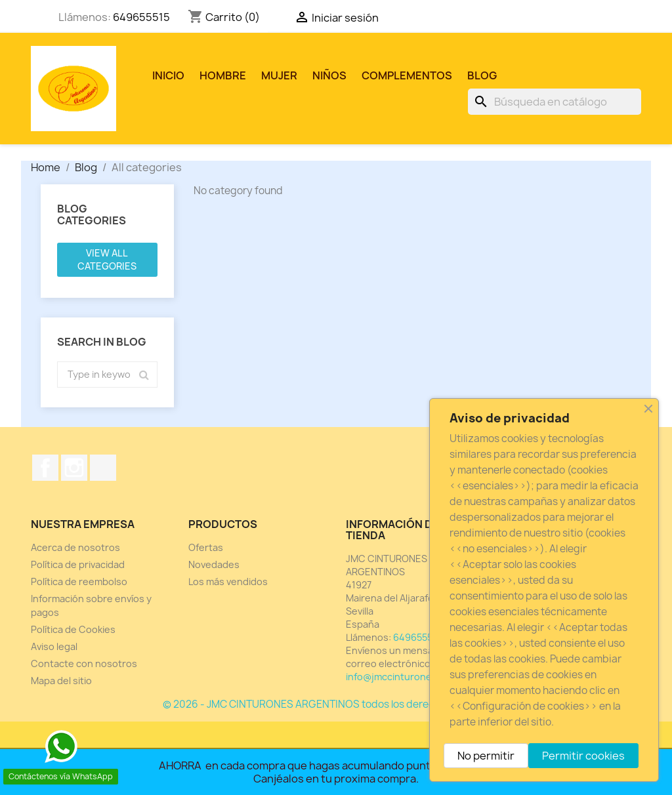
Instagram (74, 468)
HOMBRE (223, 75)
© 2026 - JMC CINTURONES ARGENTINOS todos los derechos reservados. (336, 704)
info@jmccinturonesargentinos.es (423, 677)
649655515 (141, 17)
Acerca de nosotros (75, 547)
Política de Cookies (73, 629)
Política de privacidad (78, 564)
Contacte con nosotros (84, 663)
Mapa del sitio (61, 681)
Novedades (214, 564)
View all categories (107, 259)
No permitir (486, 756)
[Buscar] (555, 102)
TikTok (103, 468)
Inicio (168, 75)
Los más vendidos (228, 581)
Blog (482, 75)
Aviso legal (54, 646)
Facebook (45, 468)
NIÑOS (329, 75)
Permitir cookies (583, 756)
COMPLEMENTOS (407, 75)
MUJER (279, 75)
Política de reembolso (79, 581)
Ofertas (206, 547)
